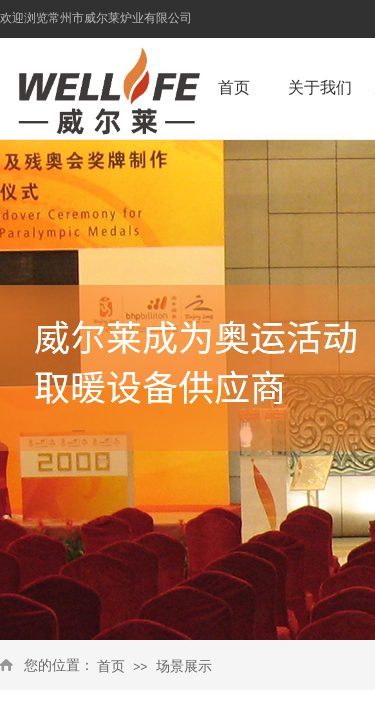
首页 (111, 666)
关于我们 (320, 87)
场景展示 (184, 666)
